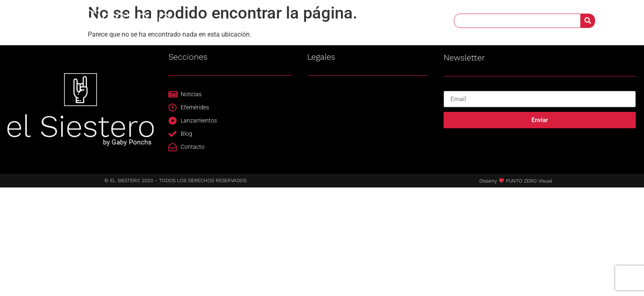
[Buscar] (588, 20)
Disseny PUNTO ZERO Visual (516, 181)
